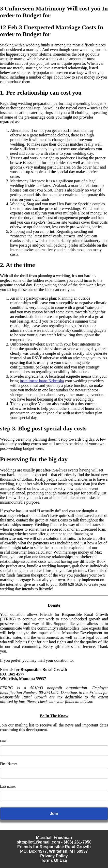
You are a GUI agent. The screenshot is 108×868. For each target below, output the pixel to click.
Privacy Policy (54, 856)
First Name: (9, 764)
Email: (5, 741)
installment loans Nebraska (42, 381)
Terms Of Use (54, 860)
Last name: (8, 787)
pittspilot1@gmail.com (38, 842)
